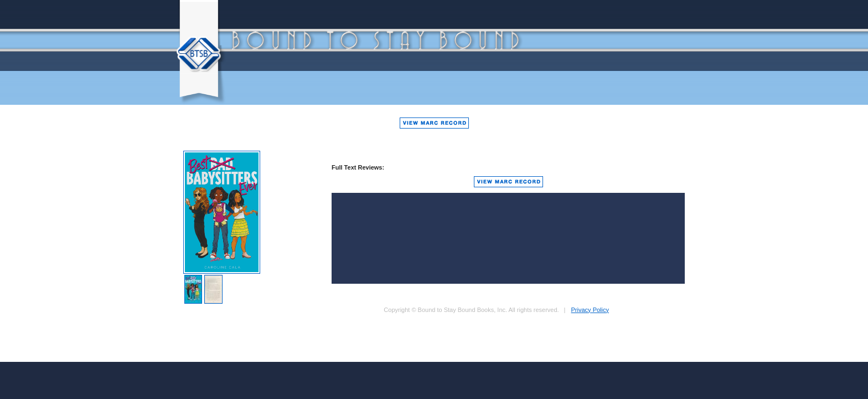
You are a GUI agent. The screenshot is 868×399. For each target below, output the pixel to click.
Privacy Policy (590, 310)
